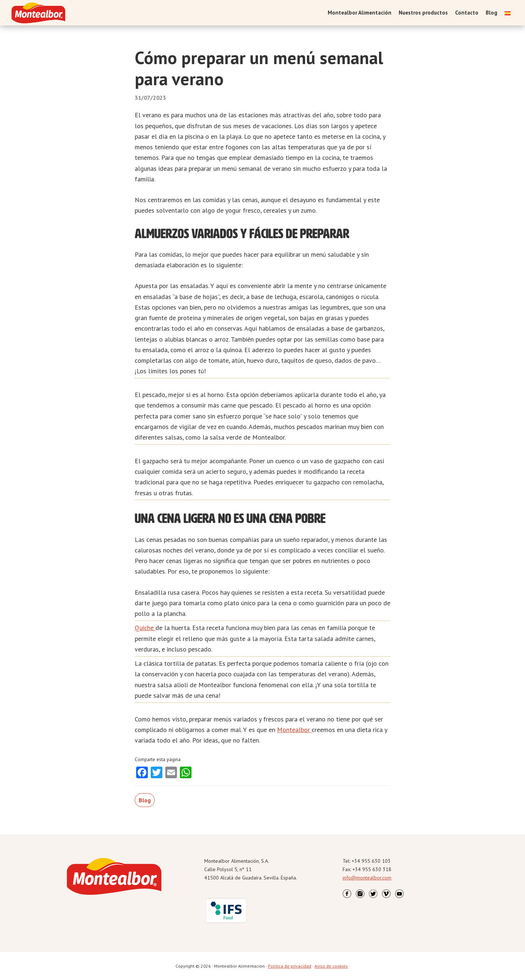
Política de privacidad (290, 966)
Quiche (145, 628)
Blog (145, 800)
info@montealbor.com (367, 878)
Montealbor (294, 730)
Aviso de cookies (331, 966)
